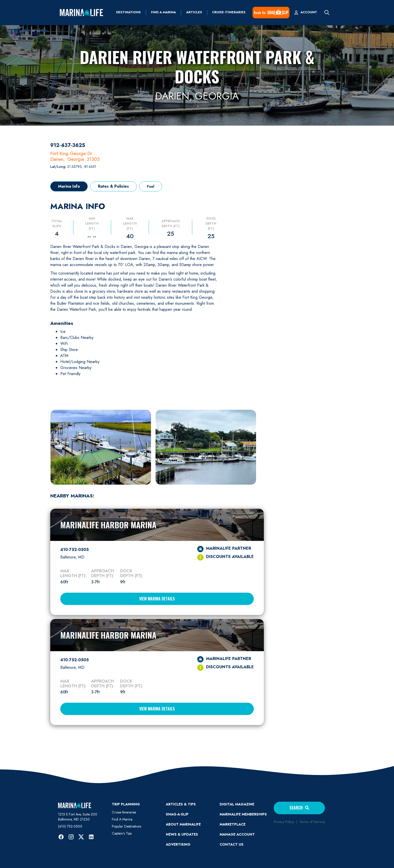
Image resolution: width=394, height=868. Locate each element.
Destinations (128, 12)
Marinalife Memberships (243, 814)
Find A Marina (122, 819)
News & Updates (182, 834)
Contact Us (232, 844)
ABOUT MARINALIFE (183, 824)
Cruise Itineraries (229, 12)
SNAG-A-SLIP (177, 814)
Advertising (178, 844)
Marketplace (233, 824)
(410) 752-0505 (70, 826)
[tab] (69, 186)
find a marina (163, 12)
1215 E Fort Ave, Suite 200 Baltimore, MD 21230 (78, 817)
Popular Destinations (127, 826)
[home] (81, 13)
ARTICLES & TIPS (181, 804)
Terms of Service (312, 822)
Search (299, 808)
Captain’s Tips (122, 833)
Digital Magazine (237, 804)
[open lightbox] (101, 447)
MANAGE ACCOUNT (237, 834)
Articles (194, 12)
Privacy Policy (284, 822)
